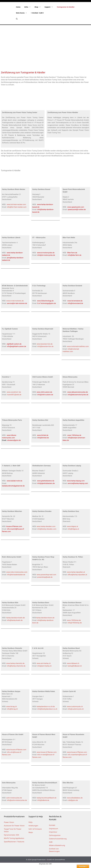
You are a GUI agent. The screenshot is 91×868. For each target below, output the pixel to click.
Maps (31, 832)
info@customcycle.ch (76, 709)
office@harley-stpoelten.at (77, 575)
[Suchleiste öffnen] (17, 19)
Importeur (53, 832)
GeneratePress (60, 860)
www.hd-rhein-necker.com (16, 204)
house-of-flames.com (14, 526)
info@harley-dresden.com (47, 529)
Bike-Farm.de (72, 253)
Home (18, 7)
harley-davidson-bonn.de (45, 618)
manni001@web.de (14, 395)
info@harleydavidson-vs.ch (47, 709)
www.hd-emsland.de (75, 301)
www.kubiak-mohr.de (14, 481)
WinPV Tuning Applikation (14, 838)
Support (50, 7)
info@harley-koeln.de (15, 620)
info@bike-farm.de (74, 255)
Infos (29, 7)
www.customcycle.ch (75, 706)
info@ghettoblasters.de (46, 483)
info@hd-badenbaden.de (16, 575)
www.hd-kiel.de (43, 435)
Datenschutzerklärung (58, 839)
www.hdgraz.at (73, 526)
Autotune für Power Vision (14, 826)
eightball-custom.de (14, 344)
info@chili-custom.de (45, 395)
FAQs (31, 822)
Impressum (54, 829)
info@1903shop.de (75, 623)
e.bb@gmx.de (73, 800)
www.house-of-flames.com (16, 750)
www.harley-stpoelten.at (76, 572)
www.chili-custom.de (44, 392)
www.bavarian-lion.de (45, 344)
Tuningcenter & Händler (66, 7)
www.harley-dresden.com (46, 526)
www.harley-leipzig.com (76, 481)
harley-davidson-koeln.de (16, 618)
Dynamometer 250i (12, 835)
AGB (51, 842)
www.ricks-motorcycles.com (17, 572)
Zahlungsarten (55, 835)
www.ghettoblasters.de (46, 481)
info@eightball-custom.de (16, 346)
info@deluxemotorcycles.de (78, 395)
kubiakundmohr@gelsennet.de (13, 486)
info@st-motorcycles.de (46, 255)
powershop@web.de (45, 577)
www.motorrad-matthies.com (78, 346)
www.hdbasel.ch (73, 663)
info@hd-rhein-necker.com (17, 207)
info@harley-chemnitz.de (16, 666)
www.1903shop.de (74, 435)
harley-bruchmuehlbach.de (46, 798)
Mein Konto (23, 13)
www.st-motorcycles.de (46, 253)
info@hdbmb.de (43, 800)
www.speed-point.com (76, 207)
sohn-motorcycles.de (14, 798)
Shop (39, 7)
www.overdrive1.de (14, 392)
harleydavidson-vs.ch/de (46, 706)
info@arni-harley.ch (44, 666)
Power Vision (9, 822)
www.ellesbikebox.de (75, 798)
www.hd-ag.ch (12, 706)
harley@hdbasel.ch (75, 666)
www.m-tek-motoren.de (15, 301)
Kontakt (52, 825)
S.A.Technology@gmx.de (47, 303)
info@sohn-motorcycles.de (17, 800)
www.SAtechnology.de (45, 301)
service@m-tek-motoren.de (17, 303)
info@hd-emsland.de (75, 303)
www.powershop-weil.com (46, 575)
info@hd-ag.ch (12, 709)
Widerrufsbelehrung (57, 845)
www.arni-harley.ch (44, 663)
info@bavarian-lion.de (45, 346)
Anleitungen (33, 826)
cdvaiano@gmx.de (14, 440)
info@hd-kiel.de (43, 438)
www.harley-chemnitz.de (15, 663)
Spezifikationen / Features (14, 842)
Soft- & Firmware (35, 829)
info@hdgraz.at (73, 529)
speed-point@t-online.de (77, 209)
